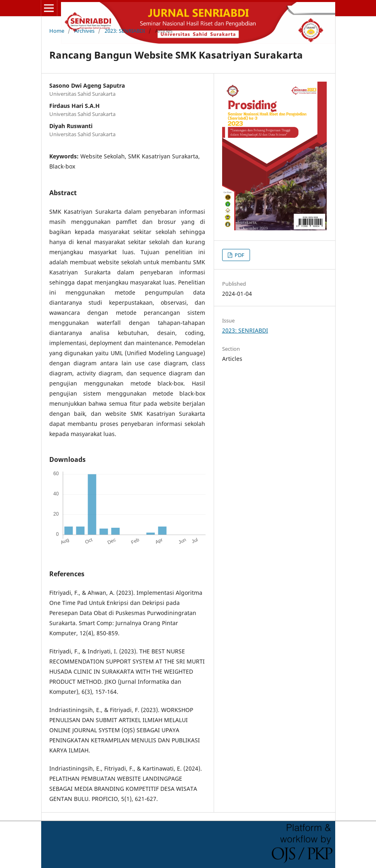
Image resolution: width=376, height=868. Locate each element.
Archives (84, 31)
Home (57, 31)
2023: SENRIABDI (125, 31)
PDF (239, 255)
